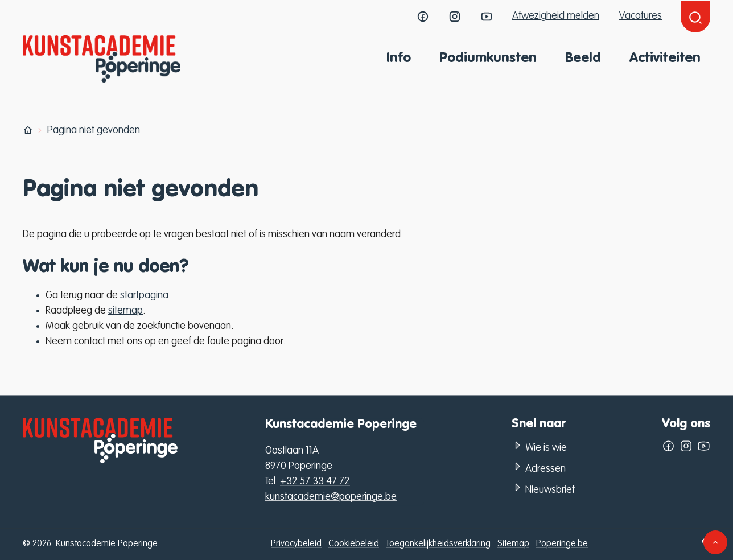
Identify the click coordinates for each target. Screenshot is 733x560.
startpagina (144, 295)
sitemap (125, 311)
